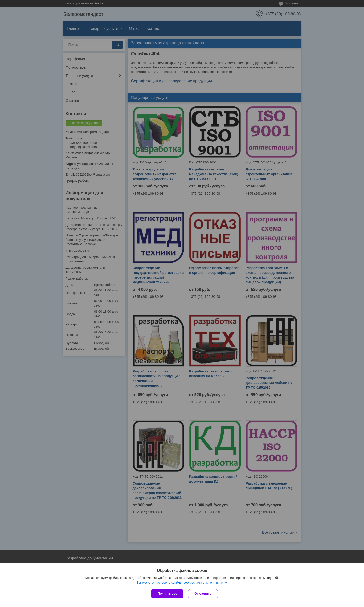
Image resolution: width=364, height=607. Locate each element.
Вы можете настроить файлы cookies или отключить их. (180, 583)
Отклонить (203, 594)
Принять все (167, 594)
